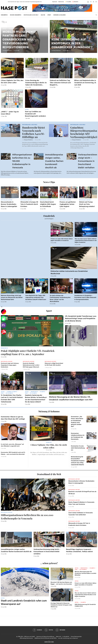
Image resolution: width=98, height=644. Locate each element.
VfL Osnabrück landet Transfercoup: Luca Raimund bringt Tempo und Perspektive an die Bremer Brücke (81, 319)
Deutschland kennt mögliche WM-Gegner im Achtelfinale (48, 204)
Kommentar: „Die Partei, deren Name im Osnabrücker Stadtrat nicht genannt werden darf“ (77, 422)
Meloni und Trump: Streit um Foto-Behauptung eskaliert (87, 204)
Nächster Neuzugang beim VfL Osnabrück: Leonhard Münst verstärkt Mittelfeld (86, 573)
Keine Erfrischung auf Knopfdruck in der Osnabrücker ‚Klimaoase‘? (72, 44)
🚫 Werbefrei (75, 2)
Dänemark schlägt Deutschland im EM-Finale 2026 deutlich (54, 364)
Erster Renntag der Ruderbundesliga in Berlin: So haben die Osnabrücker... (36, 83)
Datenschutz (61, 2)
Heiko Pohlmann (57, 51)
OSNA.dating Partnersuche (26, 638)
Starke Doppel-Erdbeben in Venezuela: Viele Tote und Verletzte (81, 503)
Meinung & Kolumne (60, 15)
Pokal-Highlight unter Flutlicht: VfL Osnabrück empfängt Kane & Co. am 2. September (28, 352)
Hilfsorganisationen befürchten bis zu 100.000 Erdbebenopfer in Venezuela (27, 517)
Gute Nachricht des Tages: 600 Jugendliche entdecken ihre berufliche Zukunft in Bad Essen (36, 298)
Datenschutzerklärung (49, 636)
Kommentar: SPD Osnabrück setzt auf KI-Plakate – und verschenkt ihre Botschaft (13, 453)
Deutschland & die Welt (31, 15)
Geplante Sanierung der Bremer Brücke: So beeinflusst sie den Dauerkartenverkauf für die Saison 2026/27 (36, 399)
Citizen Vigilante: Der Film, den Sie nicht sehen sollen (12, 82)
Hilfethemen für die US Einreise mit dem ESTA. (46, 638)
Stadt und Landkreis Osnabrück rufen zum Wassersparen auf (24, 603)
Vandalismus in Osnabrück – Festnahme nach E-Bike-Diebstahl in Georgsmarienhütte (85, 298)
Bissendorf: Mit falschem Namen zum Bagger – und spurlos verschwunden (61, 583)
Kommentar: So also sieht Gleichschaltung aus (78, 448)
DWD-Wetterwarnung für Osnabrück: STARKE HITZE (85, 605)
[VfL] (4, 325)
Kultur (43, 15)
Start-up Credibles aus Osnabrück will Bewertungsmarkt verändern (35, 114)
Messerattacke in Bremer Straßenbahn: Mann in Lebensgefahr (9, 204)
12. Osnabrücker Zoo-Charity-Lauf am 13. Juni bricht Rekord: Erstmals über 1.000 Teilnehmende (12, 399)
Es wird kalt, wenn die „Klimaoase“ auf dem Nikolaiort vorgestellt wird (12, 445)
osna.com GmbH (31, 636)
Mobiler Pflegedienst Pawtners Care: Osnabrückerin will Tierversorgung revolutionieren (19, 40)
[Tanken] (4, 319)
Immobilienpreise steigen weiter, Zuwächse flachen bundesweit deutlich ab (54, 161)
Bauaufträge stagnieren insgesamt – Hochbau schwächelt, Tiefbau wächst (79, 551)
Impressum (55, 2)
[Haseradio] (4, 332)
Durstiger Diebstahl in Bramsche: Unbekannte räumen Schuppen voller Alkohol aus (61, 605)
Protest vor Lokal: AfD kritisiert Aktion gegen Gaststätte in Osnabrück (62, 240)
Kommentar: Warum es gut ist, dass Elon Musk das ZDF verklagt (13, 418)
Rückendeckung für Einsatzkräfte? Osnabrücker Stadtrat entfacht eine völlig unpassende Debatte (78, 461)
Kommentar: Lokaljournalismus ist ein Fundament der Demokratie (78, 436)
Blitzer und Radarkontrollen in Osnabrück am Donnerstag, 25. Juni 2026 (85, 83)
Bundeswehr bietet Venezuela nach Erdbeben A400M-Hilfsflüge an (34, 132)
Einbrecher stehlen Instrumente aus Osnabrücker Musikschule (69, 272)
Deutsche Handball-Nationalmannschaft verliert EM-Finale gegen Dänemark (31, 365)
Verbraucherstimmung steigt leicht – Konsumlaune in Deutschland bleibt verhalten (47, 552)
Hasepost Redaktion (28, 140)
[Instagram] (96, 2)
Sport (49, 15)
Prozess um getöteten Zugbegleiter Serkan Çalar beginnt (68, 204)
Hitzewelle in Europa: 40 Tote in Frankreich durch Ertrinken (29, 204)
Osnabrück (4, 15)
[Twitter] (93, 2)
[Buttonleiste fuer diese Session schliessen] (2, 307)
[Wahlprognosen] (4, 312)
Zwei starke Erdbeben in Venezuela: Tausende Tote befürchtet (81, 514)
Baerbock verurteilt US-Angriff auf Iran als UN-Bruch (82, 493)
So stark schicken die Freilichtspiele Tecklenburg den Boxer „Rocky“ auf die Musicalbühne (60, 299)
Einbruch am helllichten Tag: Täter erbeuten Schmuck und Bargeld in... (60, 83)
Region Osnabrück (16, 15)
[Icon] (10, 192)
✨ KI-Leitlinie (68, 2)
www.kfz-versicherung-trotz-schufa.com (68, 638)
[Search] (96, 15)
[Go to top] (49, 642)
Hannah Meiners (8, 51)
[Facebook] (91, 2)
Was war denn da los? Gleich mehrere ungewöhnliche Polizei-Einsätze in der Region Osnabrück (86, 241)
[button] (5, 2)
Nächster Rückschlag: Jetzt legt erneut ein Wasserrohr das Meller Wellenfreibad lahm (12, 298)
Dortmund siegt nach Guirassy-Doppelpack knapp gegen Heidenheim (10, 365)
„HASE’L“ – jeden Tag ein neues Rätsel (10, 113)
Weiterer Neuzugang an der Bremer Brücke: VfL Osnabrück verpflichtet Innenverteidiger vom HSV (71, 398)
